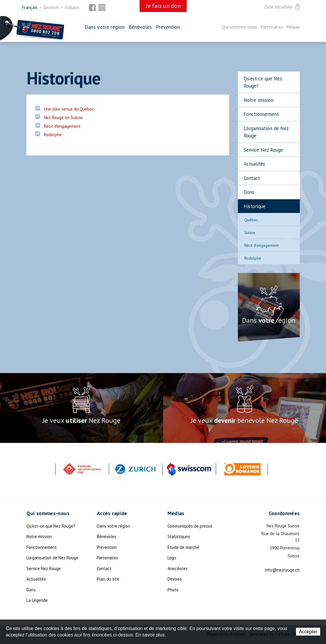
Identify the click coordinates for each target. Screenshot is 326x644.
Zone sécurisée (283, 7)
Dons (249, 192)
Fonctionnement (261, 114)
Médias (293, 27)
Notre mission (259, 100)
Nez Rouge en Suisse (63, 117)
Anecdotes (178, 568)
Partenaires (272, 27)
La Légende (37, 600)
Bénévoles (140, 27)
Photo (173, 590)
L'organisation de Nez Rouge (266, 132)
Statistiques (179, 536)
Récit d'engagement (261, 245)
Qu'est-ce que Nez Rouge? (263, 82)
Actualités (254, 164)
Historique (255, 206)
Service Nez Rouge (263, 150)
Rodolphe (253, 258)
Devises (175, 579)
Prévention (168, 27)
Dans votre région (105, 27)
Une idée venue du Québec (69, 109)
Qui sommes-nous (239, 27)
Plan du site (108, 579)
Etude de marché (183, 547)
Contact (252, 178)
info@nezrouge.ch (282, 570)
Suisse (250, 233)
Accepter (308, 632)
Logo (172, 558)
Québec (251, 220)
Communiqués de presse (190, 526)
